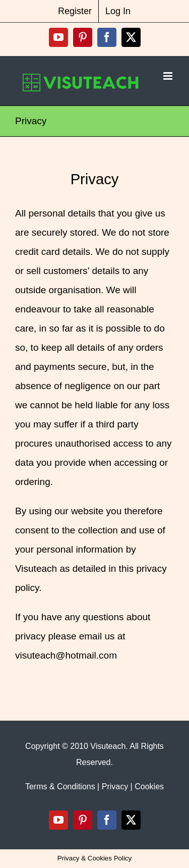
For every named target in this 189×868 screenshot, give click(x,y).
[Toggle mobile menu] (169, 76)
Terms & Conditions (60, 786)
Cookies (149, 786)
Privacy (115, 786)
